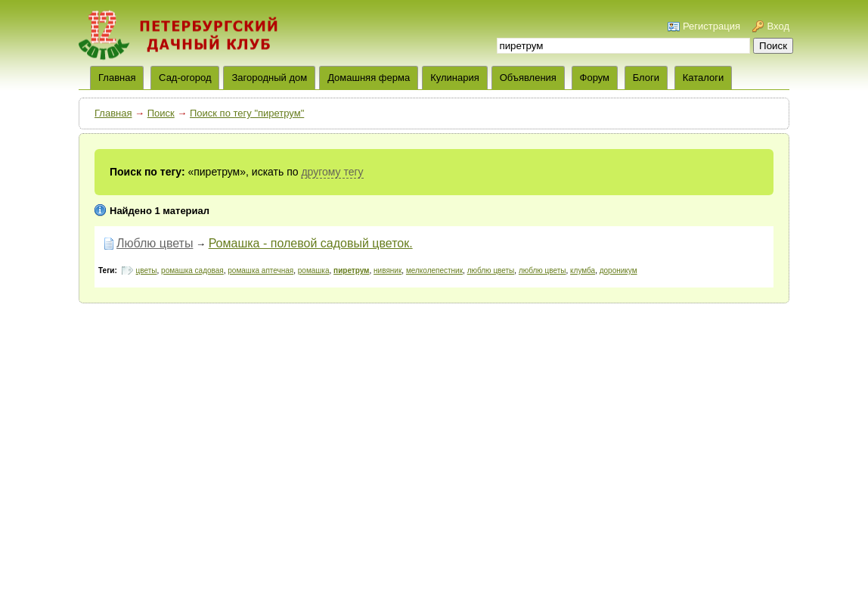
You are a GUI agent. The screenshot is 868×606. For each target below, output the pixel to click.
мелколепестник (434, 270)
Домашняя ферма (369, 78)
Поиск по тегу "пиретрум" (247, 113)
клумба (583, 270)
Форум (595, 78)
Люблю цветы (155, 243)
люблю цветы (491, 270)
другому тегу (332, 172)
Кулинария (455, 78)
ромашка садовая (192, 270)
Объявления (528, 78)
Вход (778, 26)
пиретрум (351, 270)
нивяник (387, 270)
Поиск (161, 113)
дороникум (618, 270)
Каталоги (704, 78)
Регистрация (711, 26)
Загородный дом (269, 78)
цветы (147, 270)
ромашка (314, 270)
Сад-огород (185, 78)
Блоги (646, 78)
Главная (113, 113)
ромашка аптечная (260, 270)
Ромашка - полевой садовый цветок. (311, 243)
